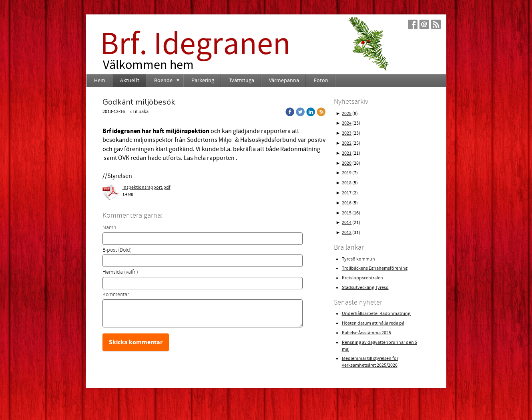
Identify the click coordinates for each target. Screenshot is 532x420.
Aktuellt (130, 81)
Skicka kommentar (136, 342)
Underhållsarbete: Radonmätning (376, 314)
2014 (347, 223)
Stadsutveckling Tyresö (365, 288)
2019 (347, 173)
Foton (321, 81)
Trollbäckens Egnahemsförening (375, 268)
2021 (347, 153)
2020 (347, 163)
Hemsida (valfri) (120, 272)
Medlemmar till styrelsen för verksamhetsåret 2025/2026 (370, 362)
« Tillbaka (139, 112)
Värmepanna (284, 81)
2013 (347, 233)
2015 (347, 213)
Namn (109, 228)
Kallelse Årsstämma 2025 (366, 333)
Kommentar (116, 295)
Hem (100, 81)
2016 (347, 203)
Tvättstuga (242, 81)
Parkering (203, 81)
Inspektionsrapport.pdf (147, 187)
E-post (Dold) (117, 250)
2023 (347, 133)
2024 (347, 123)
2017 (347, 193)
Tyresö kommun (358, 259)
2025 (347, 114)
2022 (347, 143)
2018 (347, 183)
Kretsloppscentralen (362, 278)
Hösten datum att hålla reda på (373, 323)
